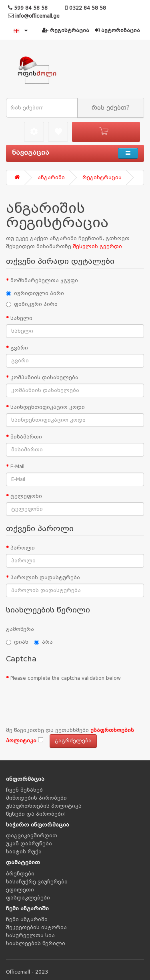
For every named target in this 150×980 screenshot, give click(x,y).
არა (43, 642)
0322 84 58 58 (86, 8)
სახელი (21, 318)
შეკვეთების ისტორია (36, 927)
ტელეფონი (26, 496)
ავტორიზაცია (117, 30)
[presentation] (67, 700)
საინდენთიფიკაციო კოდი (48, 407)
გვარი (19, 348)
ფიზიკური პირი (32, 304)
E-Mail (17, 467)
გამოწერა (20, 629)
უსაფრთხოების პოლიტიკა (44, 806)
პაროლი (23, 548)
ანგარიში (51, 178)
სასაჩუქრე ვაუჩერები (37, 882)
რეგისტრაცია (66, 30)
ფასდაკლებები (28, 898)
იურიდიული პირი (35, 293)
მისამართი (26, 437)
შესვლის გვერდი (97, 247)
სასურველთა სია (30, 936)
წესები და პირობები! (36, 814)
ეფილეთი (20, 890)
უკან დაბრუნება (29, 844)
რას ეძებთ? (111, 108)
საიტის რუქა (24, 852)
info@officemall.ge (34, 16)
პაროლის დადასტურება (45, 578)
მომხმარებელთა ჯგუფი (44, 281)
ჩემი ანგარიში (27, 919)
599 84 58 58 (28, 8)
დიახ (17, 642)
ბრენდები (20, 874)
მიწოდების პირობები (36, 798)
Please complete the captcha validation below (66, 678)
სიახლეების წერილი (36, 944)
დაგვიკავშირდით (32, 836)
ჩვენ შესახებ (24, 790)
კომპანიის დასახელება (44, 378)
